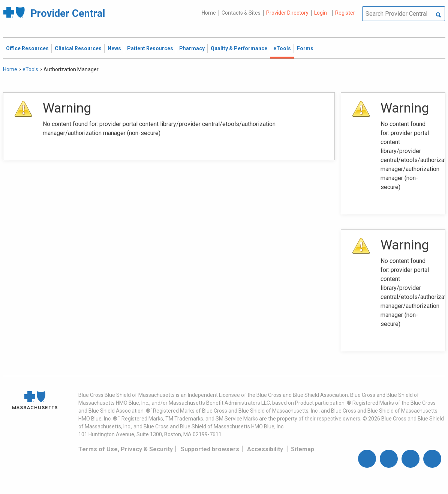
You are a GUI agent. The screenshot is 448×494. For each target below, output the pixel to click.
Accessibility (265, 449)
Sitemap (303, 449)
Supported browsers (210, 449)
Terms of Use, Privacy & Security (126, 449)
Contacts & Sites (241, 13)
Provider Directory (287, 13)
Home (209, 13)
